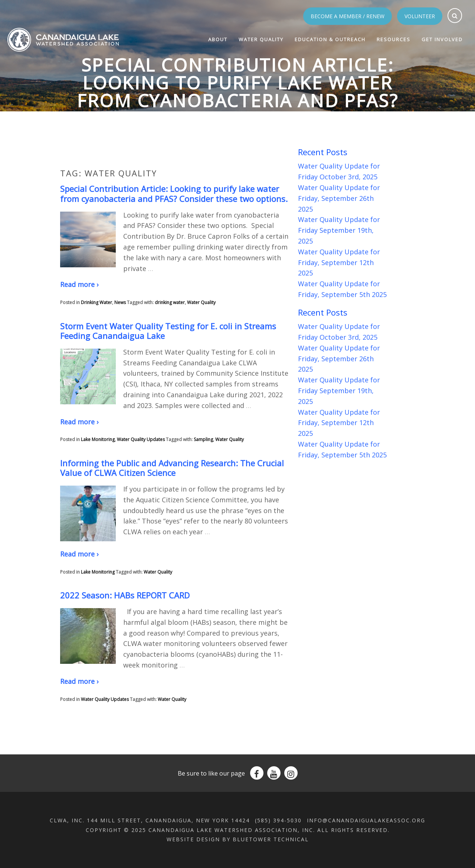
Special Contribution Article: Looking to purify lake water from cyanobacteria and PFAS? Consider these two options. (174, 193)
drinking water (170, 302)
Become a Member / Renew (348, 16)
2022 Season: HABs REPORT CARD (125, 595)
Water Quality (261, 39)
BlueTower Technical (271, 839)
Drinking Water (96, 302)
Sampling (203, 439)
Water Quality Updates (141, 439)
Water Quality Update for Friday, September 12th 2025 (339, 262)
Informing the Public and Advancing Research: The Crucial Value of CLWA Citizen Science (172, 468)
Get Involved (442, 39)
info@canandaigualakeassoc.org (366, 820)
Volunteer (420, 16)
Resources (394, 39)
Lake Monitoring (98, 439)
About (218, 39)
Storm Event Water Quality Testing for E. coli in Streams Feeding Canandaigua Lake (168, 331)
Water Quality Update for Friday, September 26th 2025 (339, 198)
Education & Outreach (330, 39)
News (120, 302)
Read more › (79, 284)
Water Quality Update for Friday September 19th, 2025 (339, 230)
